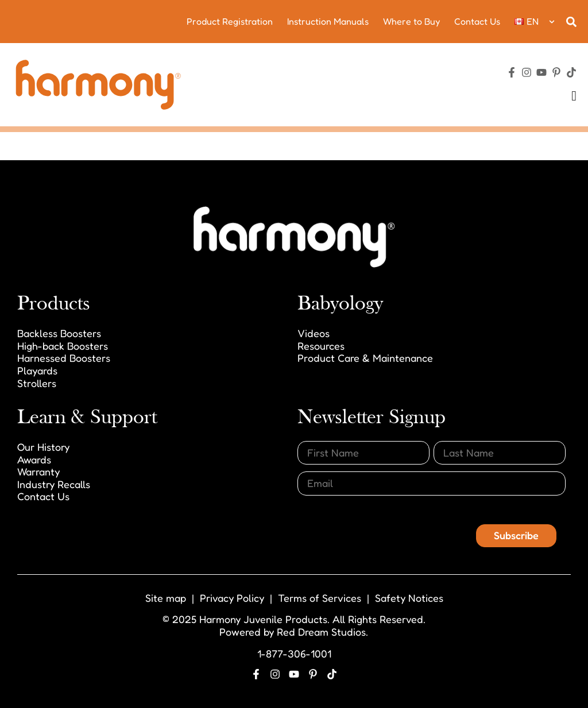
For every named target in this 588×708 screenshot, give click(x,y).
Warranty (38, 471)
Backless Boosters (59, 333)
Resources (321, 346)
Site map (166, 598)
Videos (314, 333)
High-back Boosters (63, 346)
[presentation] (385, 525)
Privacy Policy (232, 598)
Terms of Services (320, 598)
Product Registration (230, 21)
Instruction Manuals (328, 21)
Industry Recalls (54, 484)
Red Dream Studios (321, 632)
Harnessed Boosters (64, 358)
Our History (43, 447)
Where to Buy (411, 21)
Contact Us (477, 21)
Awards (34, 459)
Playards (37, 370)
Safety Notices (409, 598)
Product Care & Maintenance (365, 358)
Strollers (37, 383)
